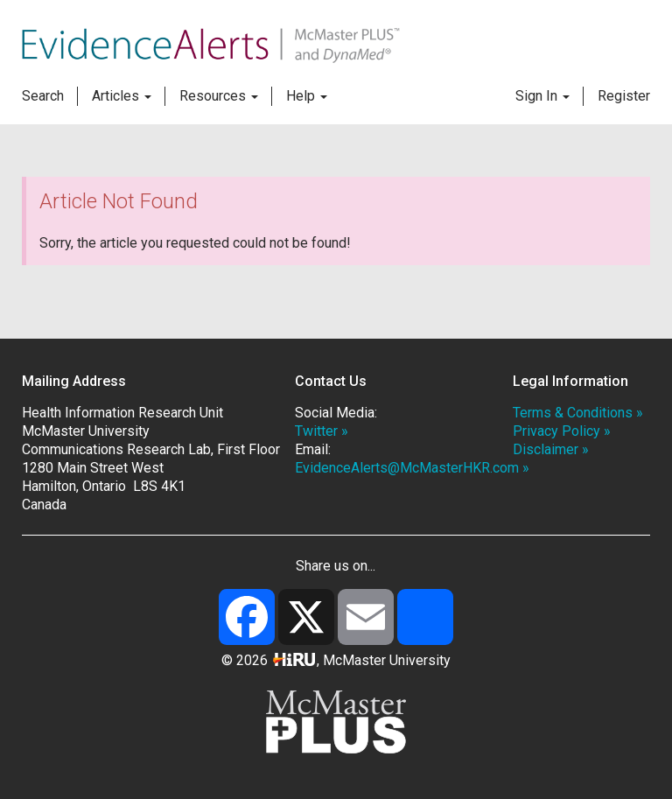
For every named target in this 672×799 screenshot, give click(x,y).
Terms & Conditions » (578, 413)
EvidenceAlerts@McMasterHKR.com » (412, 468)
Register (624, 96)
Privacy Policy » (562, 431)
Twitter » (322, 431)
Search (43, 96)
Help (307, 96)
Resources (219, 96)
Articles (122, 96)
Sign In (542, 96)
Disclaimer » (551, 449)
